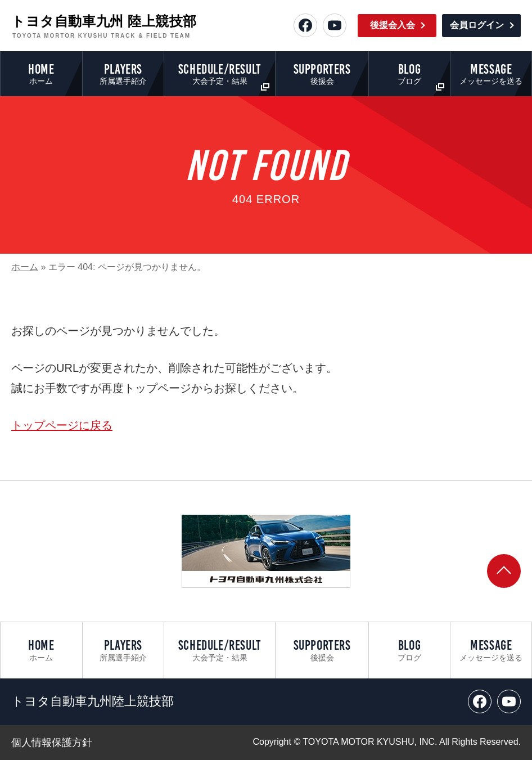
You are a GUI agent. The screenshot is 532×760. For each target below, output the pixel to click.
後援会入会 (393, 25)
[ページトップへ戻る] (504, 571)
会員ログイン (477, 25)
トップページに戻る (62, 425)
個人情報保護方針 (52, 743)
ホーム (25, 267)
